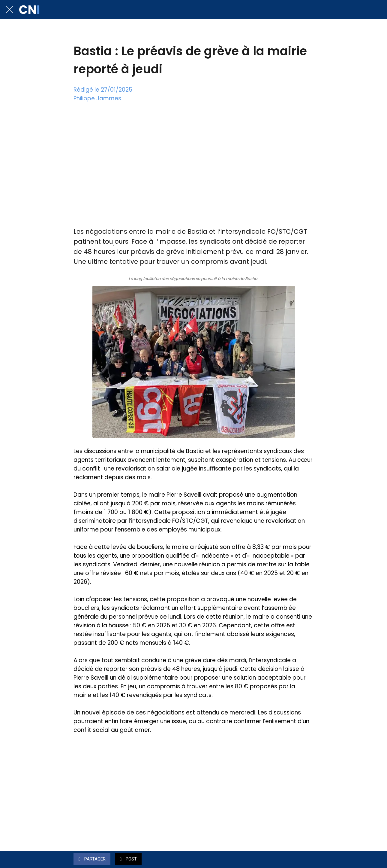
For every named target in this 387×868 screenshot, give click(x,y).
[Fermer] (10, 10)
